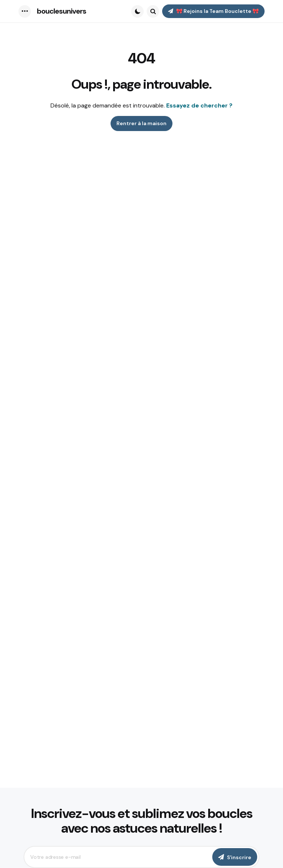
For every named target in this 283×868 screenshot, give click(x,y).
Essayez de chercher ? (199, 105)
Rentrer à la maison (141, 123)
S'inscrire (239, 857)
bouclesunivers (62, 11)
